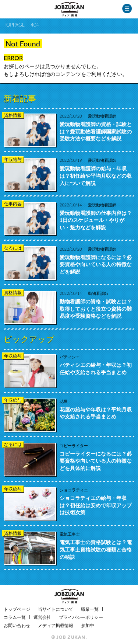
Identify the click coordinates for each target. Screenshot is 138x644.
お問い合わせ (17, 625)
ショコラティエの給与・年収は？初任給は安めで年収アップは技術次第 (96, 505)
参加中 (88, 625)
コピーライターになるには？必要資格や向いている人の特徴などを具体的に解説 (96, 461)
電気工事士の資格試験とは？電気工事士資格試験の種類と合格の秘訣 (96, 549)
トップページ (17, 609)
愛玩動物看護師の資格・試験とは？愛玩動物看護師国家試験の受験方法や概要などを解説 (96, 131)
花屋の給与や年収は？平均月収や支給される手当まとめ (96, 413)
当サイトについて (56, 609)
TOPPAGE (14, 25)
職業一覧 (90, 609)
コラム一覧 (15, 617)
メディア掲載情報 (56, 625)
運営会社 (42, 617)
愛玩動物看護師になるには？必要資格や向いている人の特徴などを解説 (96, 264)
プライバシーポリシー (81, 617)
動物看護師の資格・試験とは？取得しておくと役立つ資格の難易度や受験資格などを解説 (96, 309)
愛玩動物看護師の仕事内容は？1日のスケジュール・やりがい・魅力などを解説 (96, 220)
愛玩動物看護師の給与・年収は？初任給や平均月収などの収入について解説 (96, 175)
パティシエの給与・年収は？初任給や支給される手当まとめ (96, 368)
